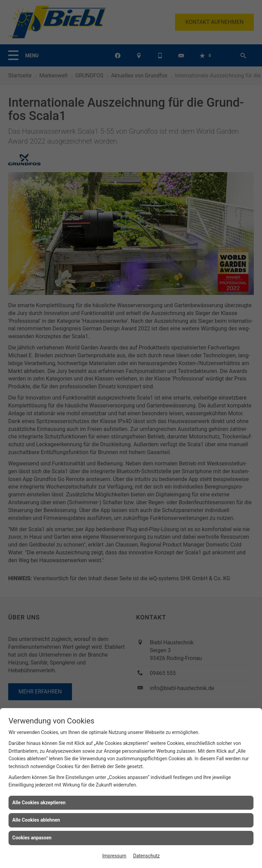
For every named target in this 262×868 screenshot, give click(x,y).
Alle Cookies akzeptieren (39, 803)
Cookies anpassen (32, 838)
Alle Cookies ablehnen (36, 820)
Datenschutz (146, 856)
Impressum (114, 856)
